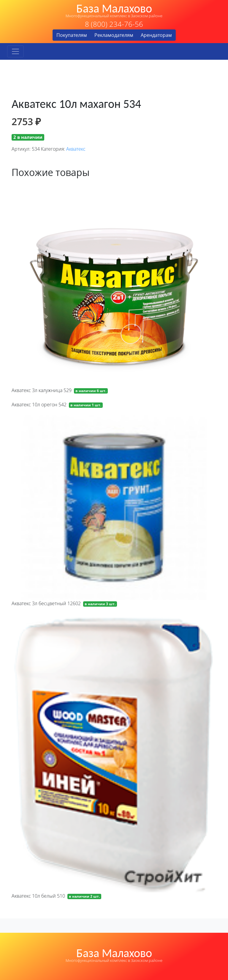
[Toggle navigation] (15, 51)
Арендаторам (156, 35)
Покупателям (72, 35)
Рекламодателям (114, 35)
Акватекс (76, 149)
